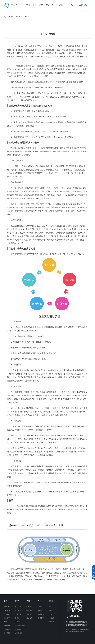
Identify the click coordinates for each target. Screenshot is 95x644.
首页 (28, 5)
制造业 (17, 618)
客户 (41, 5)
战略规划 (7, 610)
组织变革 (7, 622)
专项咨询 (7, 626)
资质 (51, 614)
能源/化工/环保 (20, 626)
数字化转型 (7, 629)
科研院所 (18, 607)
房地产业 (18, 614)
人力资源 (7, 614)
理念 (51, 610)
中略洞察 (29, 610)
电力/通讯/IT (19, 622)
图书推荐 (41, 618)
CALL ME (52, 618)
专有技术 (29, 614)
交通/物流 (18, 629)
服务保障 (7, 633)
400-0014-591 (81, 5)
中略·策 (29, 607)
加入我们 (52, 622)
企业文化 (7, 607)
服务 (35, 5)
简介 (51, 607)
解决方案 (29, 618)
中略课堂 (41, 610)
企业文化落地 (25, 16)
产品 (54, 5)
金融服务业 (19, 633)
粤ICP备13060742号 (25, 640)
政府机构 (18, 610)
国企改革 (7, 618)
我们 (60, 5)
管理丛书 (41, 614)
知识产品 (41, 607)
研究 (47, 5)
